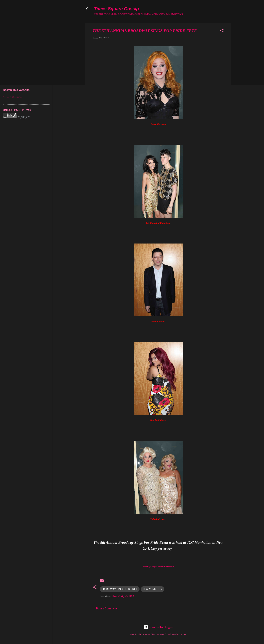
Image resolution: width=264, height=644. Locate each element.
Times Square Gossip (117, 9)
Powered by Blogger (158, 627)
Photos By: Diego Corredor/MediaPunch (158, 567)
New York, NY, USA (123, 596)
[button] (222, 31)
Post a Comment (107, 609)
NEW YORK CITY (153, 589)
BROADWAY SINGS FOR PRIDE (120, 589)
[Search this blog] (26, 97)
